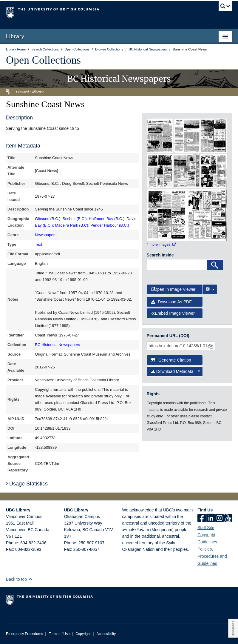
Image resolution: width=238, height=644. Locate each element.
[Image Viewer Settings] (210, 289)
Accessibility (106, 634)
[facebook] (202, 519)
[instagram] (220, 519)
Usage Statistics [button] (27, 484)
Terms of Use (59, 634)
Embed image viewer (173, 313)
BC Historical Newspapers (57, 345)
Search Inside (160, 255)
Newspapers (46, 235)
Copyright (83, 634)
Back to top (19, 579)
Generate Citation (171, 360)
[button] (30, 579)
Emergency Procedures (24, 634)
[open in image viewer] (160, 135)
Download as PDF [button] (171, 302)
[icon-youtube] (228, 519)
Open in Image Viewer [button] (173, 289)
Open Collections (43, 60)
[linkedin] (211, 519)
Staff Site (206, 528)
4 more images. (161, 245)
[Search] (215, 265)
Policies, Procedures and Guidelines (212, 556)
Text (38, 244)
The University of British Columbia (102, 12)
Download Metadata (176, 371)
